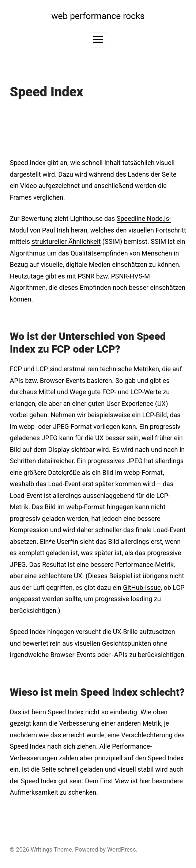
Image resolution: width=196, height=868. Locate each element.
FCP (16, 369)
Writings (42, 850)
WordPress (122, 850)
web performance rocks (98, 16)
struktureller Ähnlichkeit (66, 241)
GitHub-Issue (142, 587)
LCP (42, 369)
